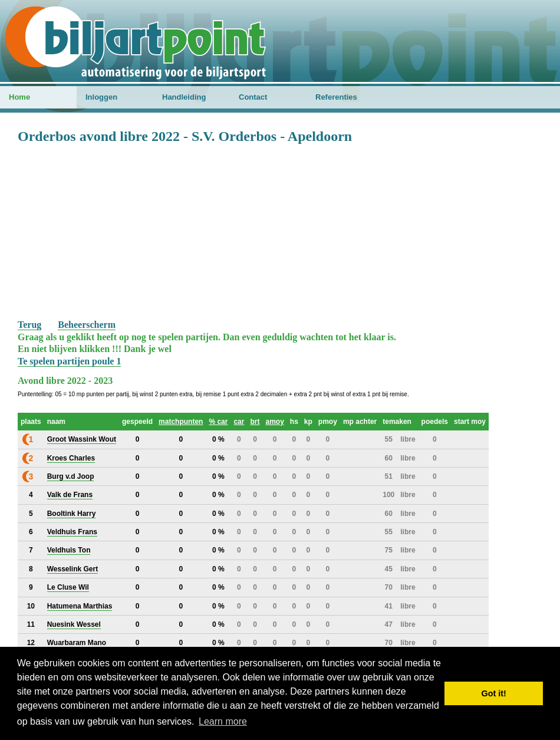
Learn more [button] (223, 721)
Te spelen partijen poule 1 (69, 361)
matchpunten (181, 422)
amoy (274, 422)
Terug (29, 325)
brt (255, 422)
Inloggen (101, 97)
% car (218, 422)
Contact (253, 97)
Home (19, 97)
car (239, 422)
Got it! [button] (494, 693)
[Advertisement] (280, 231)
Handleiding (184, 97)
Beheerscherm (87, 325)
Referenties (336, 97)
